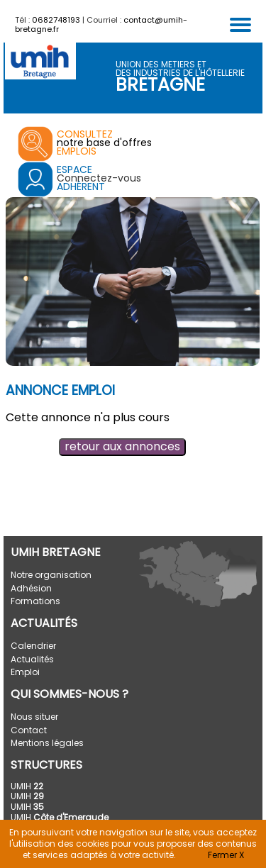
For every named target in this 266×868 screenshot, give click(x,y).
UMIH (27, 786)
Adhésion (31, 588)
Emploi (25, 672)
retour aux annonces (122, 446)
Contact (29, 730)
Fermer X (226, 855)
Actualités (32, 659)
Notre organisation (51, 575)
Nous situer (34, 717)
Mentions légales (47, 743)
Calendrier (33, 646)
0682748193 (56, 20)
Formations (35, 601)
